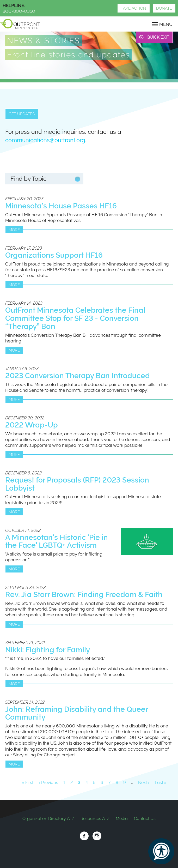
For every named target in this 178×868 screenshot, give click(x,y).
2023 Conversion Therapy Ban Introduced (78, 376)
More (14, 230)
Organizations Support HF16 (54, 255)
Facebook (84, 836)
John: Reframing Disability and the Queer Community (76, 713)
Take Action (134, 8)
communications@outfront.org (45, 140)
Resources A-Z (95, 819)
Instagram (97, 836)
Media (122, 819)
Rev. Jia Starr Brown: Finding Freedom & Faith (84, 595)
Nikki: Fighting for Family (48, 650)
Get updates (22, 114)
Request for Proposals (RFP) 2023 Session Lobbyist (77, 484)
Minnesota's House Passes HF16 (61, 206)
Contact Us (145, 819)
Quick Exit (158, 37)
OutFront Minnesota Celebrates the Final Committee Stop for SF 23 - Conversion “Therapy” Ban (75, 318)
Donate (164, 8)
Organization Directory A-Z (48, 819)
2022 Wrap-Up (32, 425)
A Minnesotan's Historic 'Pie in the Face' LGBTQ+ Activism (57, 541)
